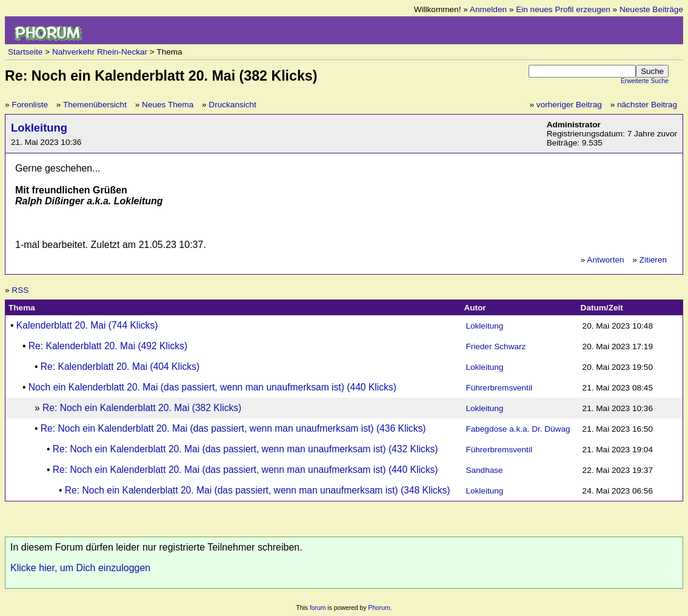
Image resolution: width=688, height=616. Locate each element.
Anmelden (488, 9)
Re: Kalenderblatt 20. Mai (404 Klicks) (120, 367)
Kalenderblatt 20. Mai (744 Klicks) (87, 325)
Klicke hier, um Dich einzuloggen (80, 568)
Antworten (605, 260)
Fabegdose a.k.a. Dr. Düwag (518, 429)
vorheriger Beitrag (569, 105)
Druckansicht (232, 105)
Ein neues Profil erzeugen (563, 9)
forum (318, 608)
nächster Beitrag (647, 105)
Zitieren (653, 260)
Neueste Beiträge (651, 9)
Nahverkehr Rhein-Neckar (100, 52)
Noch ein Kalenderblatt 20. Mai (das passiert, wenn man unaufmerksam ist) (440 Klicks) (212, 387)
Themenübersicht (95, 105)
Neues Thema (168, 105)
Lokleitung (39, 128)
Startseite (25, 52)
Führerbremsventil (499, 388)
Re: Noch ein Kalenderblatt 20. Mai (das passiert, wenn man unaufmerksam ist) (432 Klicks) (245, 449)
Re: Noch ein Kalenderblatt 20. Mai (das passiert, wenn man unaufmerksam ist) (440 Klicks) (245, 470)
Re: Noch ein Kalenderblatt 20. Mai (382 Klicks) (142, 408)
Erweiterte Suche (645, 81)
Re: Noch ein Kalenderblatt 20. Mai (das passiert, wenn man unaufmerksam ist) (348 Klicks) (258, 490)
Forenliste (30, 105)
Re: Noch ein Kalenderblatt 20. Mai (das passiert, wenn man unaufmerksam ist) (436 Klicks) (233, 428)
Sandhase (484, 470)
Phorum (379, 608)
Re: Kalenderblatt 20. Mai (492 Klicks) (108, 346)
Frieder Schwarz (496, 346)
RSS (20, 290)
